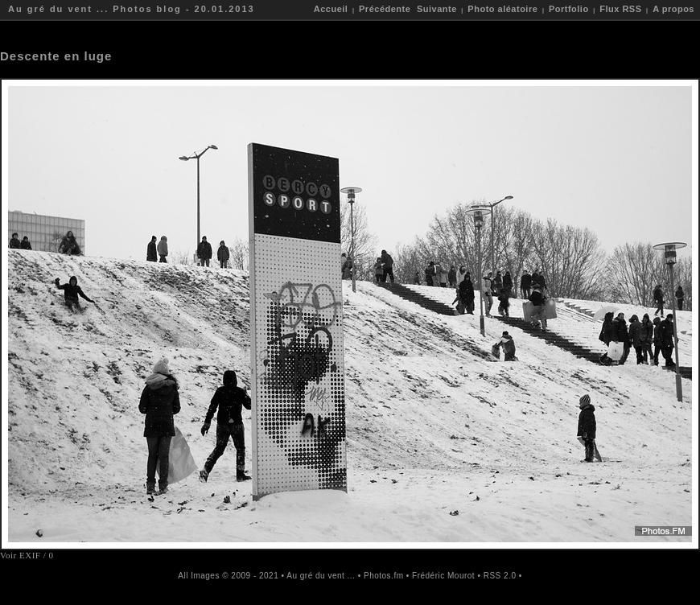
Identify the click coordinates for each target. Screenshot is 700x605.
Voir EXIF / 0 (27, 555)
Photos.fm (384, 576)
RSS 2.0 (500, 576)
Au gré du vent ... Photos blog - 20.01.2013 (132, 9)
